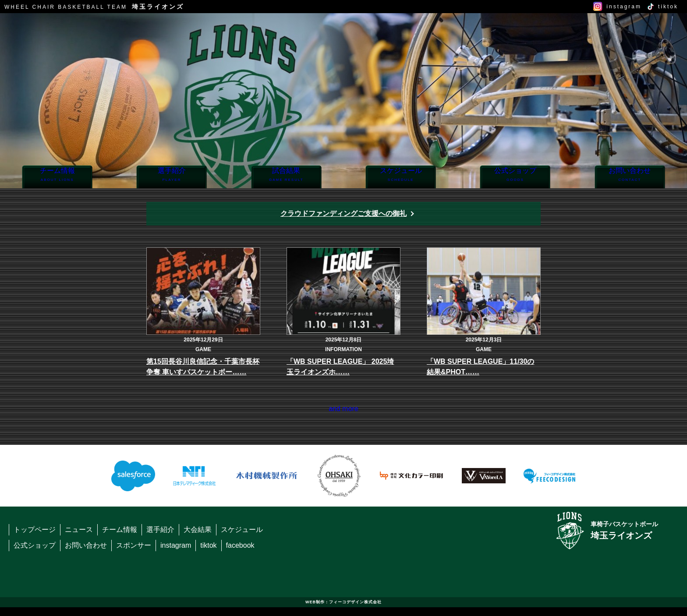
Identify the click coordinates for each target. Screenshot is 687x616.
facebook (240, 554)
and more (343, 413)
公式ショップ (515, 178)
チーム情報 (57, 178)
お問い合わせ (630, 178)
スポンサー (134, 554)
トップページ (35, 538)
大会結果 (198, 538)
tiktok (668, 7)
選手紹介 (172, 178)
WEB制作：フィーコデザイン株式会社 (343, 611)
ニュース (79, 538)
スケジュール (401, 178)
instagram (624, 7)
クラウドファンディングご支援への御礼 (343, 213)
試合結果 (286, 178)
